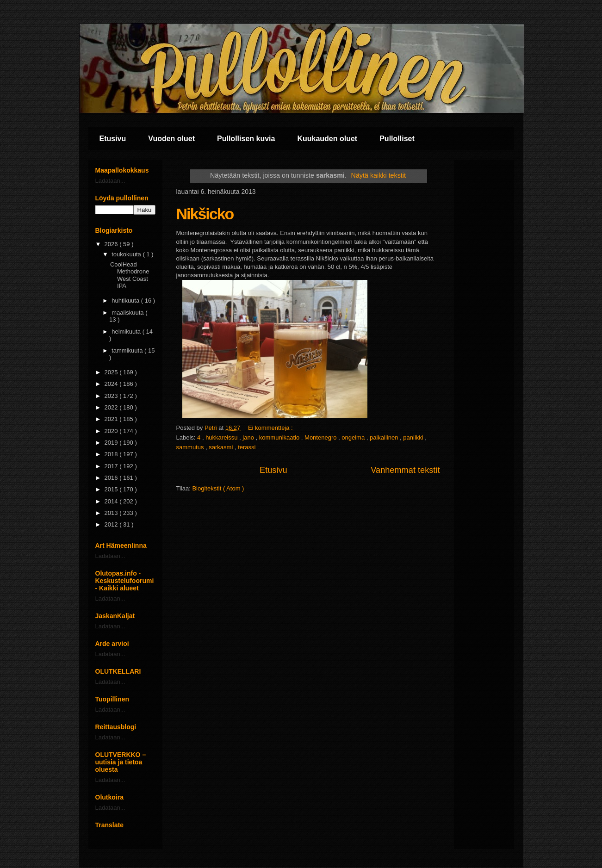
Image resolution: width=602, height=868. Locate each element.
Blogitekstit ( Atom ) (218, 488)
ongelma (354, 437)
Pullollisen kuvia (246, 139)
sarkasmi (222, 447)
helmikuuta (127, 332)
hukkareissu (222, 437)
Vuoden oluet (171, 139)
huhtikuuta (126, 301)
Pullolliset (397, 139)
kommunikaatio (280, 437)
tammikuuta (128, 350)
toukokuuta (127, 254)
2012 (112, 524)
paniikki (414, 437)
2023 (112, 396)
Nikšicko (205, 214)
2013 (112, 513)
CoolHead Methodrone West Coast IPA (130, 275)
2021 (112, 419)
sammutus (191, 447)
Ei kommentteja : (271, 428)
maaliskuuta (128, 313)
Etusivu (113, 139)
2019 (112, 443)
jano (249, 437)
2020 (112, 431)
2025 (112, 372)
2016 (112, 478)
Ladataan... (110, 181)
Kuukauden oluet (327, 139)
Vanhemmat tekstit (405, 470)
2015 (112, 489)
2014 (112, 501)
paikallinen (385, 437)
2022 (112, 407)
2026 (112, 244)
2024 (112, 384)
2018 (112, 454)
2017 (112, 466)
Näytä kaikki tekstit (379, 175)
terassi (247, 447)
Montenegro (321, 437)
